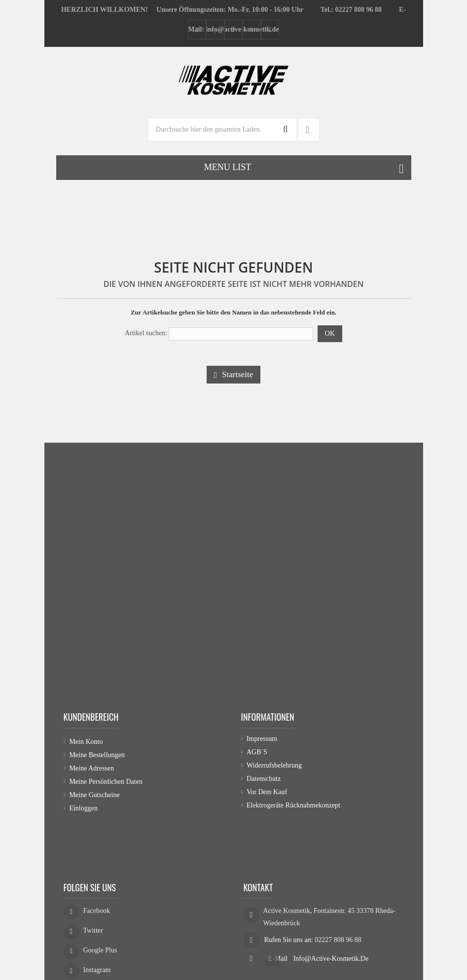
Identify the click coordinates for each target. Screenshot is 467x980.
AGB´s (257, 755)
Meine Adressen (91, 768)
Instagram (97, 928)
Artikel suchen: (146, 333)
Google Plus (100, 908)
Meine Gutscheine (94, 795)
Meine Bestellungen (97, 755)
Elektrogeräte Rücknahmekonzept (293, 808)
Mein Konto (86, 742)
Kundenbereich (91, 717)
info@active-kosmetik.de (331, 914)
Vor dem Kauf (267, 795)
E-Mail (279, 914)
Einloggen (83, 808)
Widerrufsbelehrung (274, 768)
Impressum (262, 742)
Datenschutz (264, 782)
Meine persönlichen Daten (106, 782)
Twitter (93, 889)
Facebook (97, 869)
